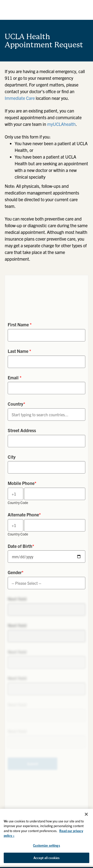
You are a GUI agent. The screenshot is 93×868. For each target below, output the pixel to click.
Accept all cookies (46, 858)
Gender (16, 572)
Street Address (22, 430)
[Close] (86, 814)
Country (16, 404)
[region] (46, 837)
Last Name (19, 351)
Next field (17, 599)
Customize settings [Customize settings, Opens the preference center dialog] (46, 845)
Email (15, 378)
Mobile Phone (22, 483)
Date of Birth (21, 546)
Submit (33, 764)
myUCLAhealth (61, 124)
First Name (20, 324)
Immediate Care (20, 98)
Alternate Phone (24, 515)
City (12, 457)
